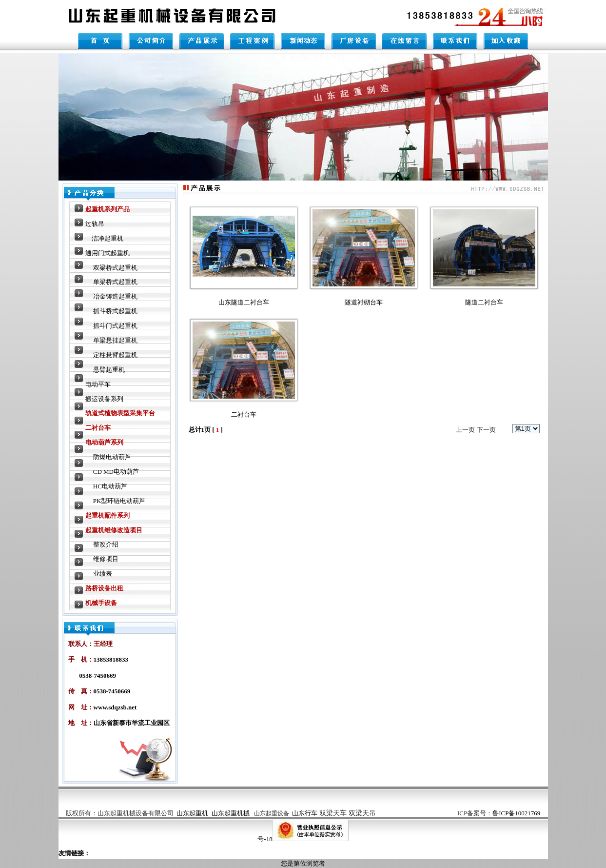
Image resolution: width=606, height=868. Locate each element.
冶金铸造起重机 (115, 296)
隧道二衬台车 (484, 302)
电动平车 (98, 384)
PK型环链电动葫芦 (119, 501)
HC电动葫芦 (110, 486)
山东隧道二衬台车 (244, 302)
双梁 (348, 813)
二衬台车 (244, 414)
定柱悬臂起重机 (115, 355)
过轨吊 (95, 224)
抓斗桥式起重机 (115, 311)
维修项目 (106, 559)
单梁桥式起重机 (115, 282)
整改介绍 (106, 544)
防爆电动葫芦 (112, 457)
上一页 (465, 430)
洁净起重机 (108, 238)
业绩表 (103, 574)
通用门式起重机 (108, 253)
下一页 (486, 430)
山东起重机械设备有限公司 (136, 813)
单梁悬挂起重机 (115, 340)
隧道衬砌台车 (364, 302)
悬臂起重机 (109, 370)
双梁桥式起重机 (115, 268)
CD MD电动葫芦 (116, 472)
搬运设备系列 (104, 399)
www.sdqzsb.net (115, 707)
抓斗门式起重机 (115, 326)
